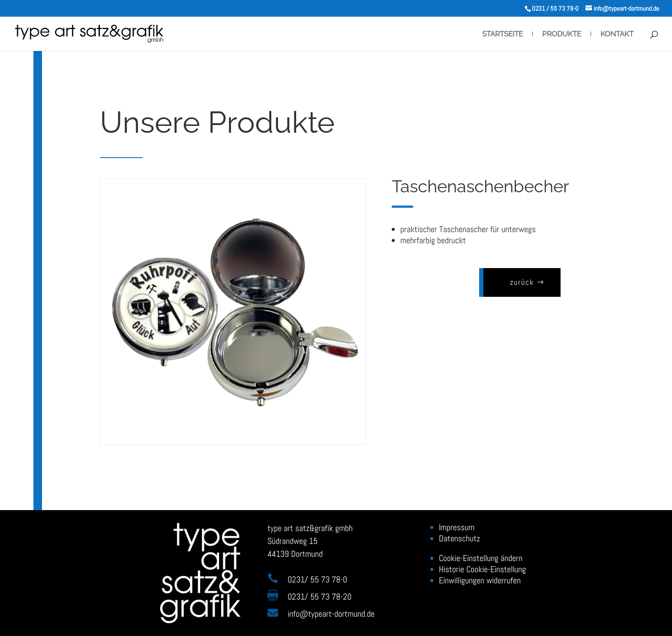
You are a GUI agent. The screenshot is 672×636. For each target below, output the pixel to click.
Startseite (502, 34)
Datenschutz (459, 538)
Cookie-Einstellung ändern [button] (481, 558)
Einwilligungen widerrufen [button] (480, 580)
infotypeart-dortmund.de (331, 614)
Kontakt (617, 34)
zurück (515, 282)
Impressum (457, 527)
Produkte (562, 34)
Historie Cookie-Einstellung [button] (482, 569)
